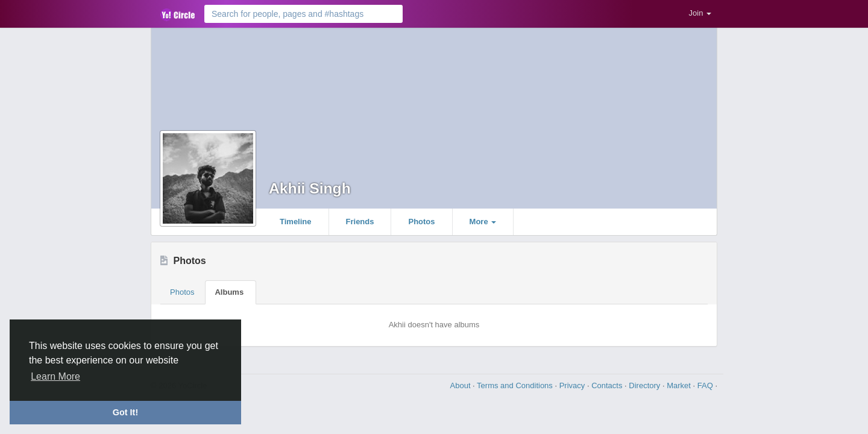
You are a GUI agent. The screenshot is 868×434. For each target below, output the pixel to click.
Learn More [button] (55, 376)
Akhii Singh (310, 188)
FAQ (706, 385)
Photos (421, 222)
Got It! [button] (125, 412)
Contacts (608, 385)
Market (680, 385)
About (462, 385)
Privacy (573, 385)
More (483, 222)
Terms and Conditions (516, 385)
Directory (646, 385)
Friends (360, 222)
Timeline (296, 222)
